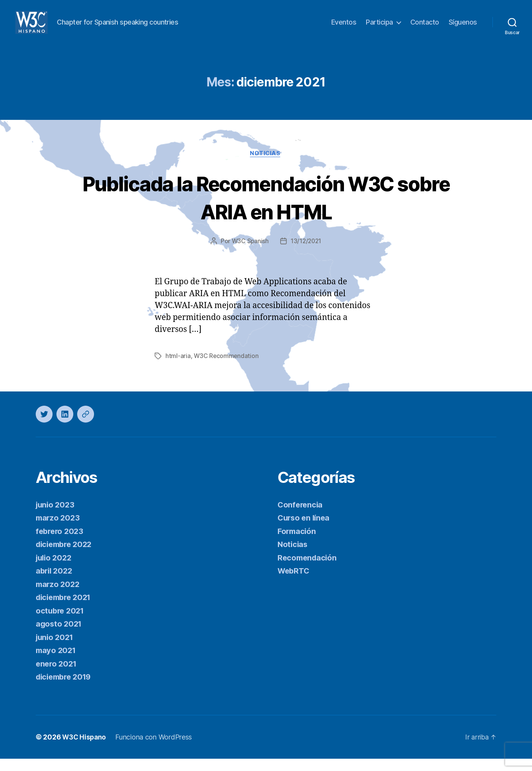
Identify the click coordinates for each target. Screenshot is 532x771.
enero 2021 (57, 676)
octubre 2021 (61, 623)
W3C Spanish (249, 254)
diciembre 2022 (66, 556)
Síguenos (463, 28)
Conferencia (301, 517)
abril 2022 (55, 583)
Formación (298, 543)
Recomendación (308, 570)
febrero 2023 (61, 543)
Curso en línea (305, 530)
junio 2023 (56, 517)
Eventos (344, 28)
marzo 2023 (59, 530)
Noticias (266, 166)
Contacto (425, 28)
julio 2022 (55, 570)
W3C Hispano (85, 749)
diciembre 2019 (66, 689)
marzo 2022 (59, 596)
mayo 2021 (57, 662)
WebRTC (294, 583)
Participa (379, 28)
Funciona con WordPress (155, 749)
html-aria (178, 368)
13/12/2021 (306, 254)
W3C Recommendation (227, 368)
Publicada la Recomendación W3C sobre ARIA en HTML (266, 209)
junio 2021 (56, 649)
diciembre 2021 (66, 609)
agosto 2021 (60, 636)
